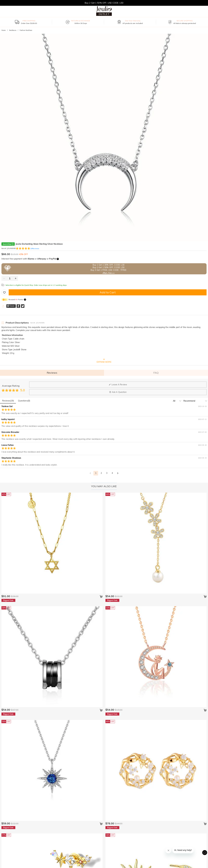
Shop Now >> (108, 273)
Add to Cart (108, 292)
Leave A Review (118, 385)
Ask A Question (118, 392)
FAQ (156, 373)
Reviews (52, 373)
